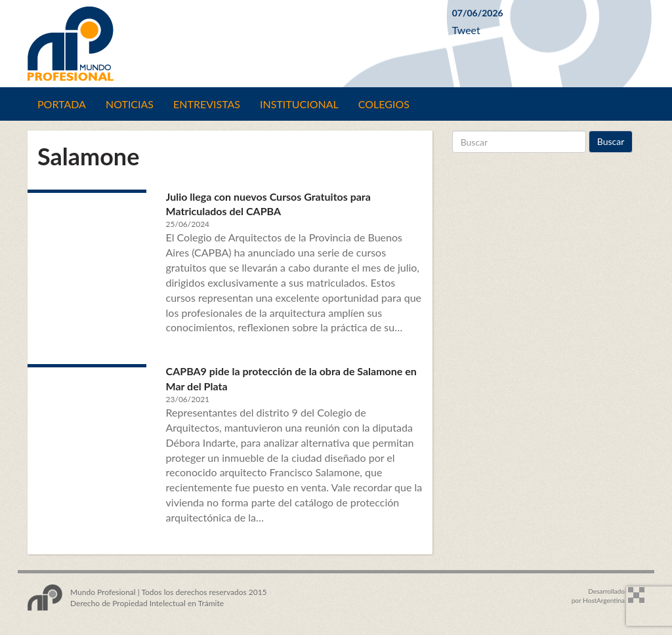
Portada (62, 104)
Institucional (299, 104)
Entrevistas (207, 104)
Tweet (466, 30)
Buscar (611, 141)
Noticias (130, 104)
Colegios (384, 104)
